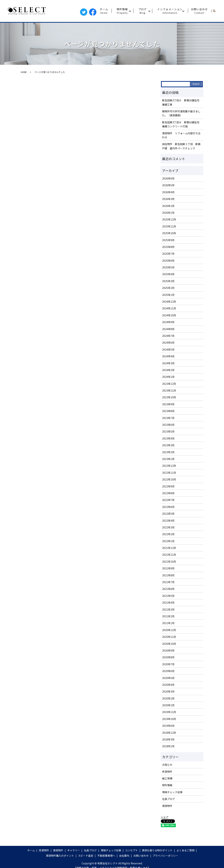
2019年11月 (169, 712)
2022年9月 (168, 486)
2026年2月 (168, 206)
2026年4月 (168, 192)
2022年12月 (169, 466)
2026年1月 (168, 213)
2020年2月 (168, 698)
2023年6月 (168, 425)
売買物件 (167, 772)
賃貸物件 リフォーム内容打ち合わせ (181, 135)
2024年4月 (168, 356)
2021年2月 (168, 616)
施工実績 (167, 778)
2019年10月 (169, 719)
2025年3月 (168, 281)
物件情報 (122, 11)
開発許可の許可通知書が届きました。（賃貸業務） (181, 113)
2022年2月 (168, 534)
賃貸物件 (167, 806)
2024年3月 (168, 363)
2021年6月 (168, 589)
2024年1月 (168, 377)
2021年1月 (168, 623)
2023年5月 (168, 431)
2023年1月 (168, 459)
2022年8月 (168, 493)
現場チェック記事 (172, 792)
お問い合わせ (199, 11)
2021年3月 (168, 609)
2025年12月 (169, 219)
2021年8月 (168, 575)
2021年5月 (168, 596)
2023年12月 (169, 384)
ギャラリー (74, 850)
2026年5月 (168, 185)
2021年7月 (168, 582)
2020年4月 (168, 685)
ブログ (143, 11)
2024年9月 (168, 322)
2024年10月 (169, 315)
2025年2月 (168, 288)
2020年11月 (169, 637)
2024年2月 (168, 370)
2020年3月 (168, 691)
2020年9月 (168, 650)
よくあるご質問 (185, 850)
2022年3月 (168, 527)
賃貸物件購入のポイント (60, 856)
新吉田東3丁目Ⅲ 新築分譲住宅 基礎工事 (182, 102)
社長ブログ (169, 799)
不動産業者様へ (106, 856)
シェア (165, 817)
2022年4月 (168, 521)
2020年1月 (168, 705)
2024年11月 (169, 308)
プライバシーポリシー (165, 856)
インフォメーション (170, 11)
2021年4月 (168, 603)
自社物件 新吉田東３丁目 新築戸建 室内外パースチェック (181, 146)
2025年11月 (169, 226)
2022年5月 (168, 514)
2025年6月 (168, 261)
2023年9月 (168, 404)
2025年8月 (168, 247)
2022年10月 (169, 479)
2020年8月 (168, 657)
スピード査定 (86, 856)
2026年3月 (168, 199)
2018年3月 (168, 739)
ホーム (104, 11)
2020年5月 (168, 678)
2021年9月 (168, 568)
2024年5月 (168, 349)
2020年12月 (169, 630)
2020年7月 (168, 664)
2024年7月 (168, 336)
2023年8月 (168, 411)
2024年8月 (168, 329)
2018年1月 (168, 746)
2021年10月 (169, 562)
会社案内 (124, 856)
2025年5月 (168, 267)
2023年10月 (169, 397)
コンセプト (131, 850)
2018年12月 (169, 733)
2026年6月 (168, 178)
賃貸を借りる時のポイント (157, 850)
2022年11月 (169, 473)
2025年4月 (168, 274)
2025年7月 (168, 254)
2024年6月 (168, 343)
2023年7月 (168, 418)
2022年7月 (168, 500)
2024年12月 (169, 302)
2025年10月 (169, 233)
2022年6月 (168, 507)
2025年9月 (168, 240)
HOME (24, 72)
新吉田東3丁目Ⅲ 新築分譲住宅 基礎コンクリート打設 (182, 124)
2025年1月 (168, 295)
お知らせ (167, 765)
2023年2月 (168, 452)
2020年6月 (168, 671)
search (216, 11)
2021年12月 (169, 548)
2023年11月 (169, 390)
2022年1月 (168, 541)
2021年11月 (169, 555)
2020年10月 (169, 644)
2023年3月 (168, 445)
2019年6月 (168, 726)
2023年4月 (168, 438)
